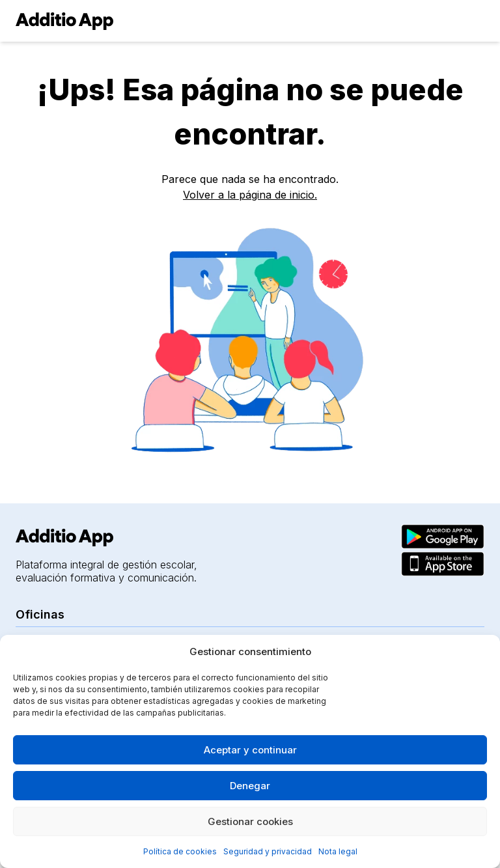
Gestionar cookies (250, 821)
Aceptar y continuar (250, 750)
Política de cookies (180, 851)
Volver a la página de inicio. (250, 195)
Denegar (250, 786)
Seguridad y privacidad (268, 851)
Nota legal (338, 851)
